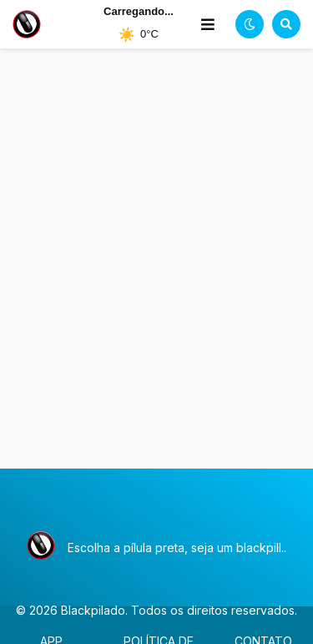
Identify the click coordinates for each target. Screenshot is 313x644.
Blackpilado (93, 610)
